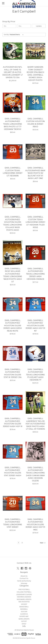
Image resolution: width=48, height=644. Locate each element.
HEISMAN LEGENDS (24, 597)
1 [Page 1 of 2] (18, 543)
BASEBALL (24, 609)
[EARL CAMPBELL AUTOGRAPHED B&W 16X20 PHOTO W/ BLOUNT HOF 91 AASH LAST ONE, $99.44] (35, 152)
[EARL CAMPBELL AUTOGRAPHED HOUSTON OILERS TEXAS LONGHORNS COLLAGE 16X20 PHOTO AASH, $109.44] (13, 201)
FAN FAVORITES (24, 602)
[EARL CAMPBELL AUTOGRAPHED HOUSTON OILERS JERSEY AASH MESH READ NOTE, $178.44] (13, 304)
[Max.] (24, 26)
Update (39, 26)
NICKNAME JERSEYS (24, 599)
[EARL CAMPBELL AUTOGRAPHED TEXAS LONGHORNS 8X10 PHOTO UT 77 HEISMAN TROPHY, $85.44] (13, 103)
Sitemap (24, 583)
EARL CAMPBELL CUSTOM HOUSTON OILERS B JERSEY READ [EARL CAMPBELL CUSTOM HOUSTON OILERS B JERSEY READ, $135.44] (35, 123)
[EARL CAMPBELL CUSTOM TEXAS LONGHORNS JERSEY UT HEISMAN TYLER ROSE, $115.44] (35, 201)
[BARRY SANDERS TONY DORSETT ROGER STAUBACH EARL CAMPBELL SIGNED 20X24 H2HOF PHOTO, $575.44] (35, 51)
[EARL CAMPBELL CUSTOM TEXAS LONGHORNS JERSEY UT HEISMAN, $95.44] (13, 152)
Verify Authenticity (24, 581)
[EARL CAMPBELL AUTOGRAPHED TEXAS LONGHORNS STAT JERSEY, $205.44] (13, 503)
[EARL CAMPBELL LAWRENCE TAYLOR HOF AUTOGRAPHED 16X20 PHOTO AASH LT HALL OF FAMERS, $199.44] (35, 402)
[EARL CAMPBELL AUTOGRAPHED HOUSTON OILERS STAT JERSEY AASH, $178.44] (13, 452)
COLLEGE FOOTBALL (24, 592)
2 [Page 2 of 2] (22, 543)
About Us (24, 576)
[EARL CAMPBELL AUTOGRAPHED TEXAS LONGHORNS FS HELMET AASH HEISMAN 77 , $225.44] (35, 353)
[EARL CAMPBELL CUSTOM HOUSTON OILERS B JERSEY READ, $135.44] (35, 103)
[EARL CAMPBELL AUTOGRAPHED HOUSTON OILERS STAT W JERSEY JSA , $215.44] (13, 353)
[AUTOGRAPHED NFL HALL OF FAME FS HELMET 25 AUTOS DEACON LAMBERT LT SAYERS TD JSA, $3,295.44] (13, 51)
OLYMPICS (24, 614)
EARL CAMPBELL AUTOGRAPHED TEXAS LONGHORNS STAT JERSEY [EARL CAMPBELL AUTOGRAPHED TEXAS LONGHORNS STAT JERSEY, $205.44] (13, 523)
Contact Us (24, 578)
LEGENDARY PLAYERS (24, 594)
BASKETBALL (24, 607)
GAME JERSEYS (24, 619)
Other (24, 624)
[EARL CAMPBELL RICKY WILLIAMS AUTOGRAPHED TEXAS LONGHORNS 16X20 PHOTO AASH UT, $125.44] (13, 253)
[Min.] (9, 26)
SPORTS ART (24, 616)
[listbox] (17, 35)
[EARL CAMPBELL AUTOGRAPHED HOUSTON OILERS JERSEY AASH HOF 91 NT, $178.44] (35, 304)
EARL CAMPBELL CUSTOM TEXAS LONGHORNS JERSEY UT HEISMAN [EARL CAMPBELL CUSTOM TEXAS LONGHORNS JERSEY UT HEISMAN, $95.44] (13, 172)
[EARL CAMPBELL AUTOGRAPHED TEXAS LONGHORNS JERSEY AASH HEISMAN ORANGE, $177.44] (35, 253)
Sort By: (6, 35)
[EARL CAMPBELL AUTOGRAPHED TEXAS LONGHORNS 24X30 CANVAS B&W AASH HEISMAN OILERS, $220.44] (35, 452)
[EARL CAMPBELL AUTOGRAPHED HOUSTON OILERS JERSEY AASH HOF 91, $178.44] (13, 402)
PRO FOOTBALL (24, 590)
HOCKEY (24, 604)
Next (43, 543)
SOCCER (24, 612)
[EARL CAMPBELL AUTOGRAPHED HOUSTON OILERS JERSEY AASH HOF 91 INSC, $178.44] (35, 503)
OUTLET (24, 621)
